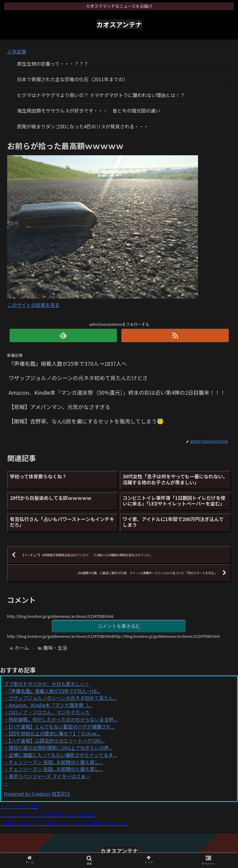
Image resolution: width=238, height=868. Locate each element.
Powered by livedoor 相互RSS (37, 794)
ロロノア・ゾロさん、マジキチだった (49, 712)
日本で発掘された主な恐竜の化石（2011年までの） (72, 79)
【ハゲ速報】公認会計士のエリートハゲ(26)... (57, 741)
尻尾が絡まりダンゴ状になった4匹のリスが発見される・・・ (83, 126)
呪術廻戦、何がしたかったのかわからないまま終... (63, 719)
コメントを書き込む (119, 626)
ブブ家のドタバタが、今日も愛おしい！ (47, 684)
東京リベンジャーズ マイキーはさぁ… (50, 776)
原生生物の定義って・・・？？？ (53, 64)
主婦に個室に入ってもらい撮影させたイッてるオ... (63, 755)
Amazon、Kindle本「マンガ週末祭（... (50, 705)
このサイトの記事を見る (33, 305)
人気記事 (17, 51)
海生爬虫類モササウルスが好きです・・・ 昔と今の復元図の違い (89, 110)
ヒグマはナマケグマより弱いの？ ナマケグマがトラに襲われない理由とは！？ (101, 95)
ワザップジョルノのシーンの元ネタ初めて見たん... (63, 698)
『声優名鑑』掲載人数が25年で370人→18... (54, 691)
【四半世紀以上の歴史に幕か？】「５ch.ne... (54, 733)
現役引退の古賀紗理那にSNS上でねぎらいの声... (61, 748)
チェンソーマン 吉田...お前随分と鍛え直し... (56, 762)
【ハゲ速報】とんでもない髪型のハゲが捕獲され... (62, 726)
